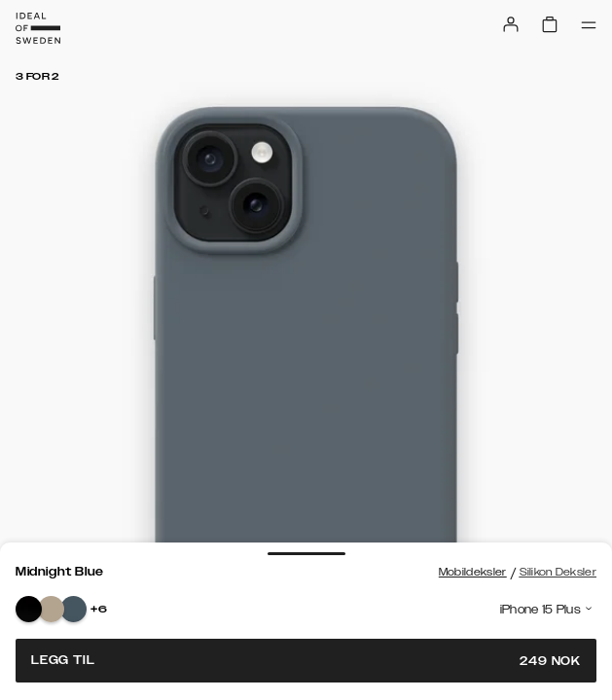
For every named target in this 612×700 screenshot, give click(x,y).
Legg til (306, 661)
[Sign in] (511, 24)
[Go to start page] (38, 28)
